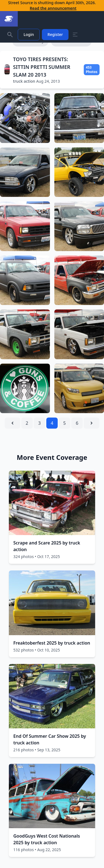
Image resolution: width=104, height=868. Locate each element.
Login (29, 34)
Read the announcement (53, 8)
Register (55, 34)
